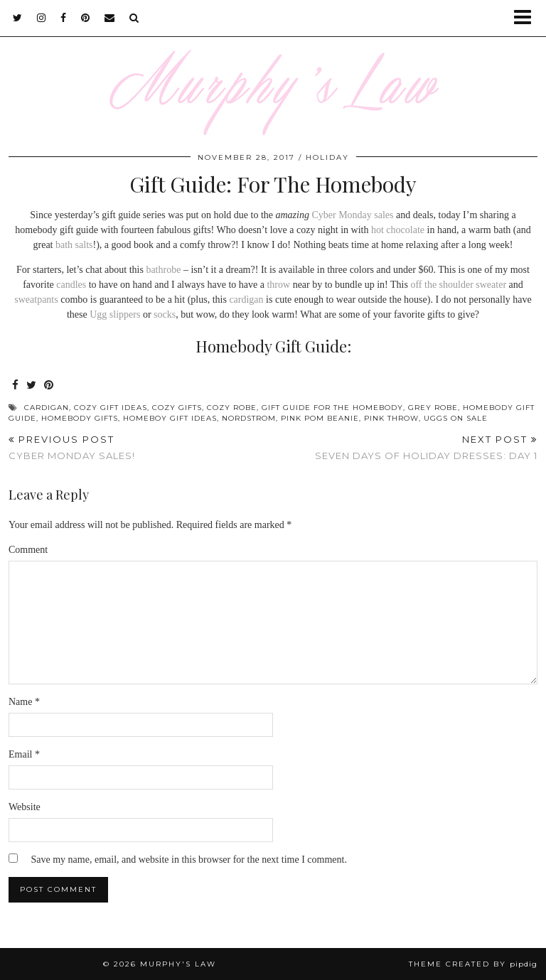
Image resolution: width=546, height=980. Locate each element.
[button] (527, 18)
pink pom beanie (320, 418)
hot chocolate (398, 230)
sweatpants (36, 300)
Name (24, 702)
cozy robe (232, 408)
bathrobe (163, 270)
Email (24, 754)
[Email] (110, 18)
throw (278, 285)
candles (71, 285)
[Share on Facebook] (16, 386)
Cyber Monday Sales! (72, 447)
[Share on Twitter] (32, 386)
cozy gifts (177, 408)
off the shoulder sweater (458, 285)
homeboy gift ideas (170, 418)
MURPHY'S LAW (178, 964)
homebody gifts (80, 418)
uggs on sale (456, 418)
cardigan (246, 300)
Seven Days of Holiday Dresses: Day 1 (426, 447)
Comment (28, 550)
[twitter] (18, 18)
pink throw (391, 418)
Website (25, 807)
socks (165, 314)
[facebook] (64, 18)
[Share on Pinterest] (49, 386)
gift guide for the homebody (332, 408)
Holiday (327, 157)
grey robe (433, 408)
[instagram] (42, 18)
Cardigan (47, 408)
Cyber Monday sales (352, 215)
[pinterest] (86, 18)
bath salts (74, 245)
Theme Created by (473, 964)
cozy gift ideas (111, 408)
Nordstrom (249, 418)
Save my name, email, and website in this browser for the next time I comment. (189, 860)
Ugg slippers (115, 314)
